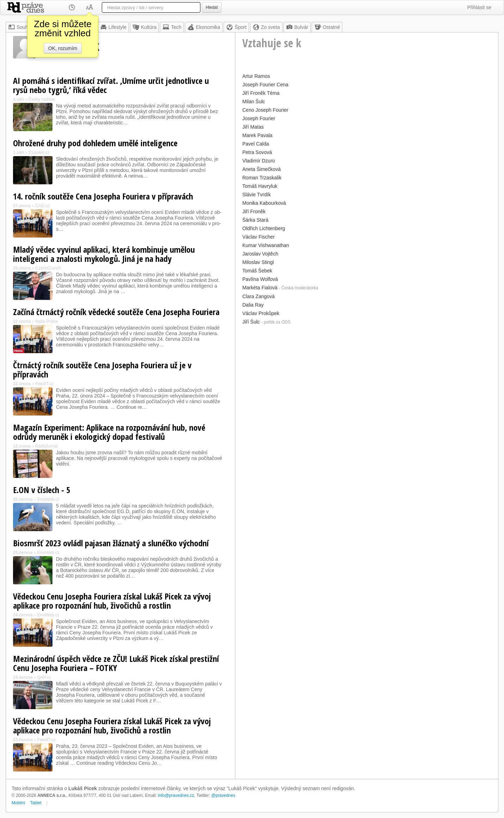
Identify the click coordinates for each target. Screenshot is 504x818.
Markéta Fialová (260, 288)
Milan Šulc (254, 102)
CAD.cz (42, 206)
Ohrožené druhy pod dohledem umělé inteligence (95, 143)
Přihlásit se (479, 7)
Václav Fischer (259, 237)
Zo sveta (266, 27)
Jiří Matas (253, 127)
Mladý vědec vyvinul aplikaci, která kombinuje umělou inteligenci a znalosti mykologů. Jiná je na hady (104, 254)
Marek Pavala (257, 135)
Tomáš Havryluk (260, 186)
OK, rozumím (63, 48)
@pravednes (223, 795)
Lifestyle (113, 27)
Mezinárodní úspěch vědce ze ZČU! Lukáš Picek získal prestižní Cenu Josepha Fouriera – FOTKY (116, 663)
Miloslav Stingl (258, 262)
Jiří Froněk (254, 211)
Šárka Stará (255, 220)
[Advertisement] (367, 376)
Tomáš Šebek (257, 271)
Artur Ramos (256, 76)
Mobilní (18, 803)
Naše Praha (46, 321)
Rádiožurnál (46, 446)
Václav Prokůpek (261, 313)
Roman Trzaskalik (262, 178)
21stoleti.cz (39, 153)
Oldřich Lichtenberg (264, 228)
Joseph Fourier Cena (265, 85)
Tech (172, 27)
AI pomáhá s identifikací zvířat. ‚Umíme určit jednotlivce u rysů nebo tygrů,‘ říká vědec (111, 85)
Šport (236, 27)
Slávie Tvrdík (257, 195)
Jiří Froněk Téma (261, 93)
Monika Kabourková (264, 203)
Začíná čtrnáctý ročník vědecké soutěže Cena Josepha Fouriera (116, 312)
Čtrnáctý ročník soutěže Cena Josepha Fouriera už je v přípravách (102, 370)
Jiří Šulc (251, 322)
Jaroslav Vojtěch (260, 254)
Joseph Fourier (259, 118)
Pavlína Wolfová (260, 279)
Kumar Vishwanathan (266, 245)
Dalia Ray (253, 305)
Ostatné (327, 27)
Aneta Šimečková (262, 169)
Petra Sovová (257, 152)
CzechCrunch (48, 268)
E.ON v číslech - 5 (42, 490)
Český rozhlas (42, 99)
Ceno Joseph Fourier (265, 110)
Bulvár (297, 27)
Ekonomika (204, 27)
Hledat (212, 7)
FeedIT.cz (44, 384)
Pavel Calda (256, 144)
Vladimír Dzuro (259, 161)
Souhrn (20, 27)
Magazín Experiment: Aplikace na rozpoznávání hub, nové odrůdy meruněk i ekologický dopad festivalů (109, 432)
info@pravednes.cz (176, 795)
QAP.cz (44, 677)
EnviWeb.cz (48, 499)
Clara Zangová (259, 296)
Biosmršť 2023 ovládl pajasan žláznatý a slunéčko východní (111, 543)
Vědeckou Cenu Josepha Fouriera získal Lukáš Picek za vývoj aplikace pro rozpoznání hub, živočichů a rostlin (112, 601)
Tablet (36, 803)
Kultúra (144, 27)
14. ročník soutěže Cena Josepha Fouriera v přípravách (103, 196)
